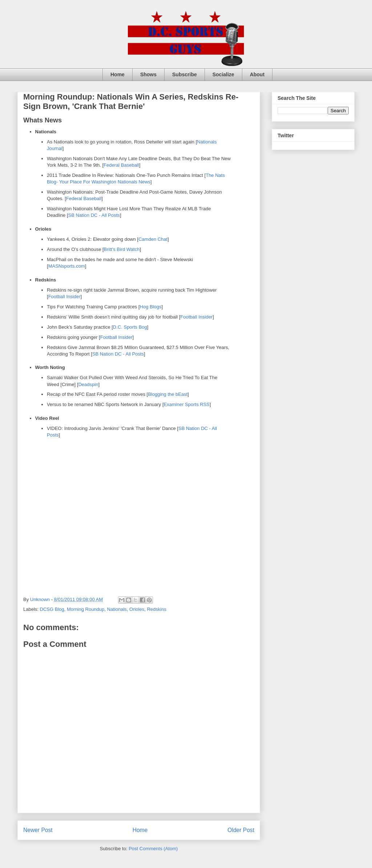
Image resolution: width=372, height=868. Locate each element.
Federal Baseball (121, 165)
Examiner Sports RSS (187, 404)
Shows (148, 74)
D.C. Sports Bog (130, 327)
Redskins (156, 609)
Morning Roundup (86, 609)
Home (118, 74)
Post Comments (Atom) (153, 849)
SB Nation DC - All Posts (94, 215)
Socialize (223, 74)
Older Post (241, 830)
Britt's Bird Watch (122, 249)
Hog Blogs (151, 307)
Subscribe (185, 74)
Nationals (117, 609)
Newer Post (38, 830)
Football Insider (64, 297)
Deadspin (88, 384)
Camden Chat (153, 239)
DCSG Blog (52, 609)
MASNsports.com (67, 266)
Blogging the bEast (168, 394)
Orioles (137, 609)
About (257, 74)
